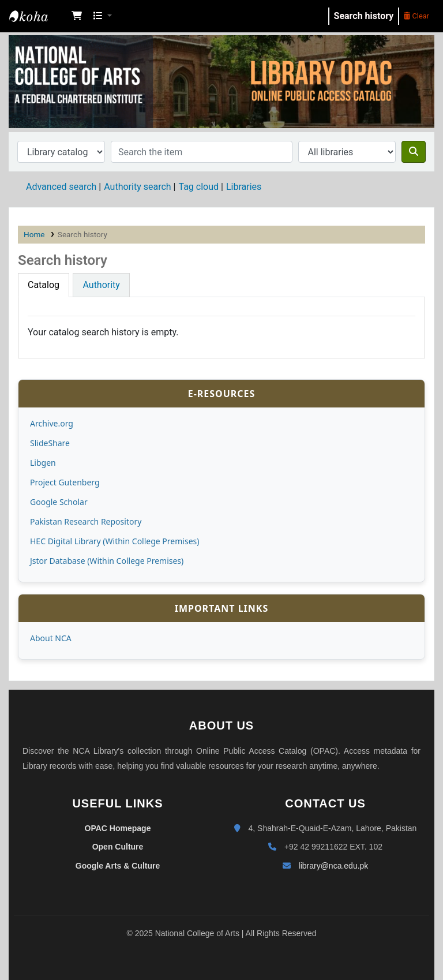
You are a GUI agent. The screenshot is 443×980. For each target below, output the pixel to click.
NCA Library (38, 16)
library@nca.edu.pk (334, 866)
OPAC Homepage (118, 828)
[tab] (44, 285)
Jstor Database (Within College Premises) (107, 561)
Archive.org (52, 423)
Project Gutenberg (65, 482)
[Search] (414, 152)
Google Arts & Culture (118, 866)
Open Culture (118, 847)
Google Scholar (59, 502)
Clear (416, 16)
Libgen (43, 463)
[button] (77, 16)
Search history (364, 16)
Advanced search (61, 187)
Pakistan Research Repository (86, 521)
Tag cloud (198, 187)
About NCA (51, 638)
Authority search (137, 187)
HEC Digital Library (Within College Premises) (114, 541)
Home (34, 234)
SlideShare (50, 443)
